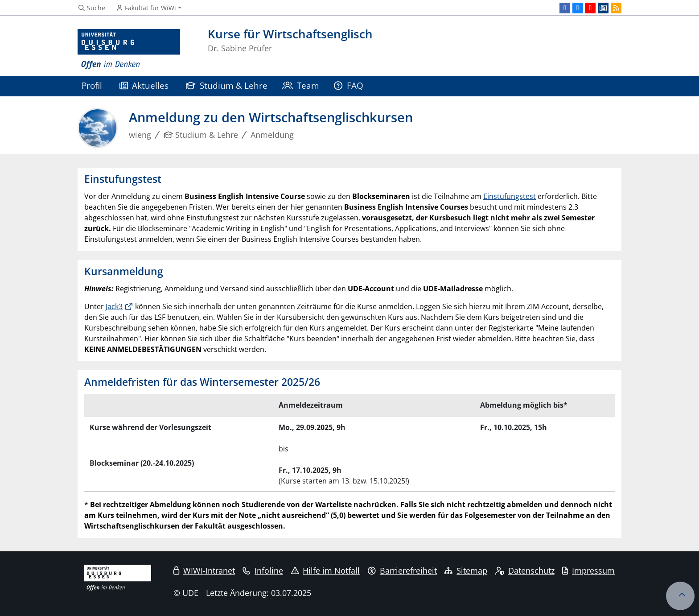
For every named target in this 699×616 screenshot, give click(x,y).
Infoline (263, 571)
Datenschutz (525, 571)
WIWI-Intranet (204, 571)
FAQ (349, 85)
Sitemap (466, 571)
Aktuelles (144, 85)
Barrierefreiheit (402, 571)
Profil (92, 85)
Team (301, 85)
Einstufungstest (510, 196)
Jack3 (114, 306)
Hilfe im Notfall (326, 571)
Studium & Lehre (227, 85)
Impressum (588, 571)
